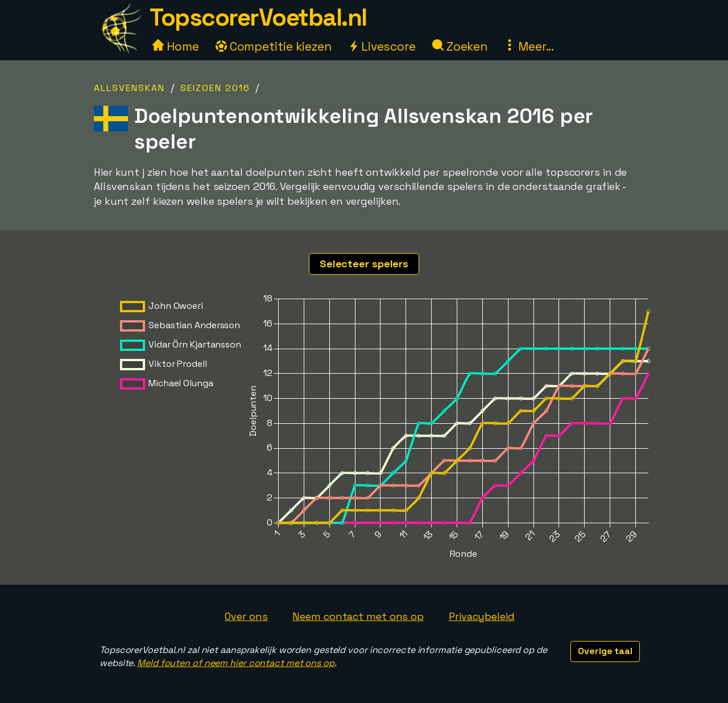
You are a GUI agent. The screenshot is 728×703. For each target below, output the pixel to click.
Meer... (529, 46)
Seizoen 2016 (215, 88)
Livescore (382, 46)
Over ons (246, 616)
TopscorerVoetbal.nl (258, 17)
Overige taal (605, 651)
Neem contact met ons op (358, 616)
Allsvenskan (129, 88)
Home (176, 46)
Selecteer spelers (364, 264)
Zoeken (460, 46)
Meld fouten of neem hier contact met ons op (236, 663)
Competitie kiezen (274, 46)
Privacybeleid (482, 616)
